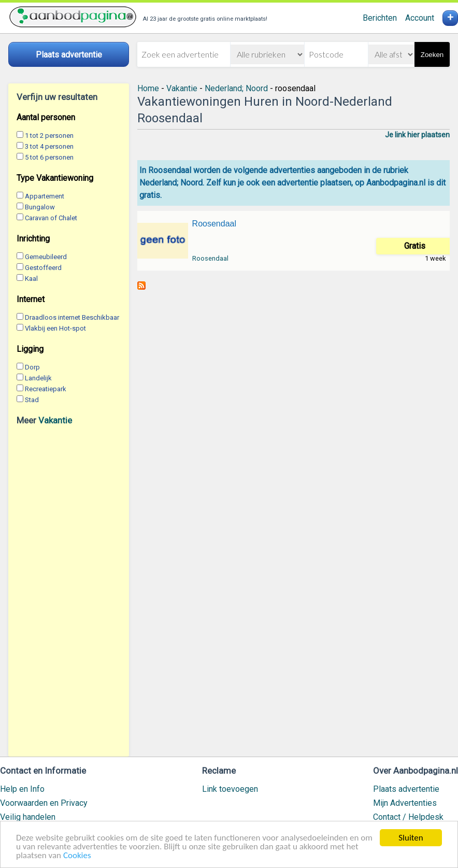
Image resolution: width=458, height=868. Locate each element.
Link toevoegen (230, 789)
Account (420, 18)
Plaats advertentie (406, 789)
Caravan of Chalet (51, 218)
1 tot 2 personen (49, 136)
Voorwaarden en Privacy (44, 803)
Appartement (45, 196)
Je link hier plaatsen (417, 135)
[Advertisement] (69, 591)
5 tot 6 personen (49, 157)
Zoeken (432, 55)
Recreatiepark (46, 389)
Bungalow (40, 207)
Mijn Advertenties (405, 803)
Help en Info (22, 789)
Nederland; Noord (236, 88)
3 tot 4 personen (49, 146)
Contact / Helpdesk (408, 817)
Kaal (31, 279)
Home (148, 88)
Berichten (380, 18)
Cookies (77, 856)
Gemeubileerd (46, 257)
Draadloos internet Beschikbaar (72, 317)
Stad (32, 400)
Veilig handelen (28, 817)
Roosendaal (214, 224)
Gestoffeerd (43, 268)
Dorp (32, 367)
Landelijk (38, 378)
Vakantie (55, 420)
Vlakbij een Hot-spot (55, 328)
